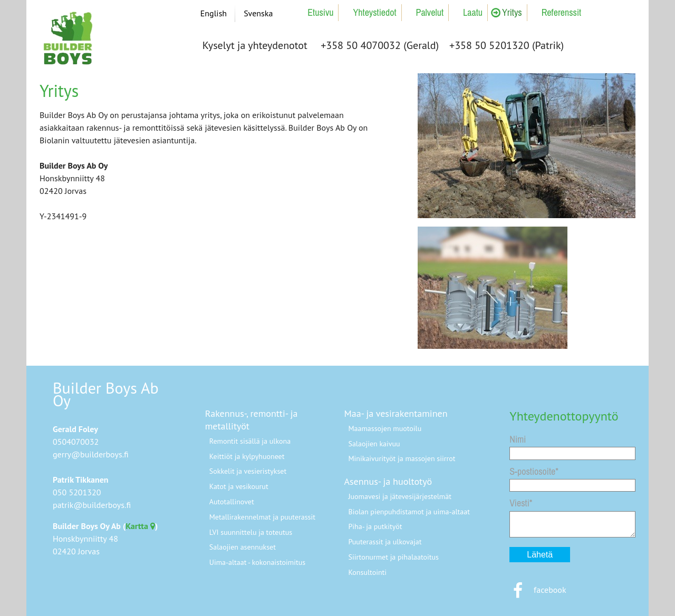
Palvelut (430, 12)
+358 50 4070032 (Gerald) (380, 45)
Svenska (258, 13)
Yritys (512, 12)
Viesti (519, 503)
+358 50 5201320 (489, 45)
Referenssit (561, 12)
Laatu (473, 12)
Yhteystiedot (374, 12)
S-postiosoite (532, 471)
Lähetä (540, 555)
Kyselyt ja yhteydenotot (255, 45)
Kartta (140, 526)
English (214, 13)
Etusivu (320, 12)
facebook (538, 590)
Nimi (518, 439)
